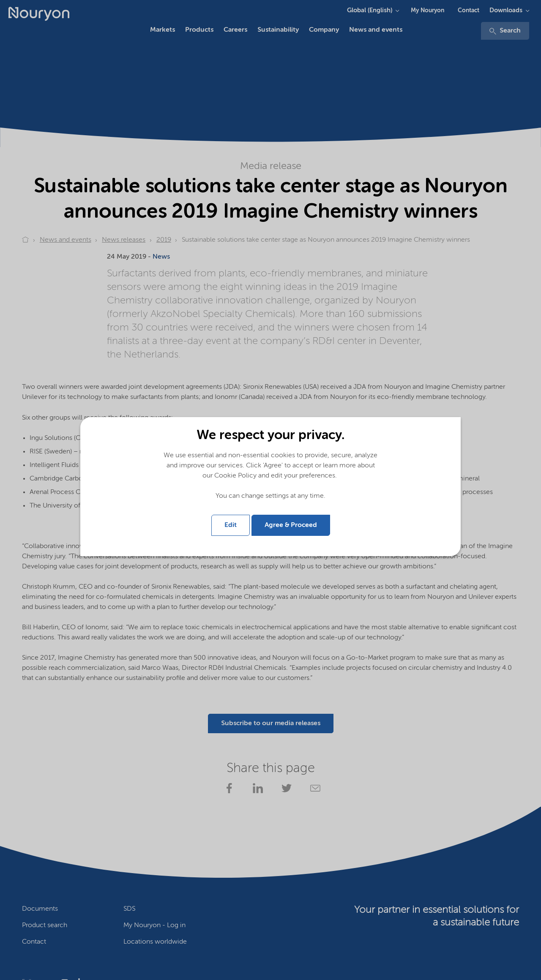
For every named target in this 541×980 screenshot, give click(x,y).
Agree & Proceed (291, 525)
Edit (231, 525)
